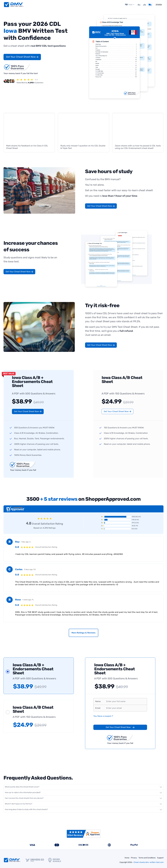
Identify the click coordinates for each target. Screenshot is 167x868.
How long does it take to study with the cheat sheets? (26, 809)
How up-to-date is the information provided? (23, 792)
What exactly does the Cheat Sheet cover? (22, 787)
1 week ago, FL (28, 600)
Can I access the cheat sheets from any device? (24, 798)
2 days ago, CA (30, 569)
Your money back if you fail (23, 466)
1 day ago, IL (26, 542)
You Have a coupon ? (103, 716)
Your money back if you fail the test (21, 69)
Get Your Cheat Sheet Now (22, 57)
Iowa (130, 5)
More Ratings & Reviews (84, 633)
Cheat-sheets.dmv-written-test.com (149, 862)
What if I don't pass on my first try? (19, 804)
